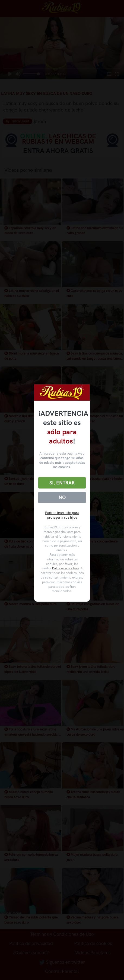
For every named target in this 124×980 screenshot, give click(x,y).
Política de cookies (65, 568)
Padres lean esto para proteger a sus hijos (62, 515)
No (62, 497)
